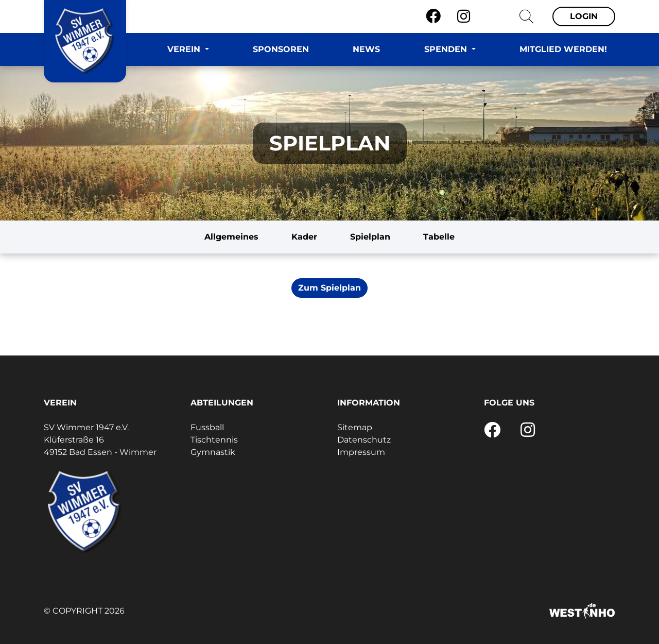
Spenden (447, 49)
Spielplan (370, 237)
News (366, 49)
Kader (304, 237)
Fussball (207, 427)
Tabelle (439, 237)
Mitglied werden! (563, 49)
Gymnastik (213, 452)
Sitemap (355, 427)
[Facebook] (433, 16)
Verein (185, 49)
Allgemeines (231, 237)
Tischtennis (214, 440)
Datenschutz (364, 440)
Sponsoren (281, 49)
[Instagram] (464, 16)
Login (584, 16)
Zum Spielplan (329, 288)
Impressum (361, 452)
